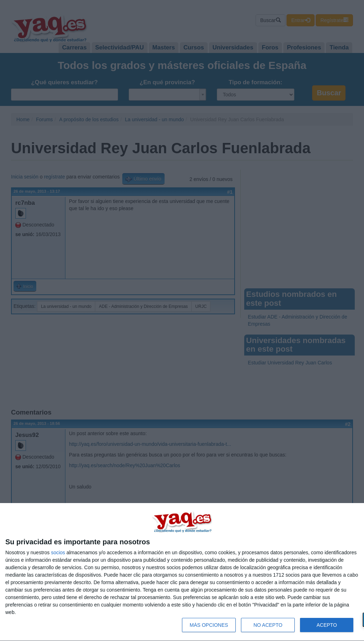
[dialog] (182, 572)
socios (58, 552)
